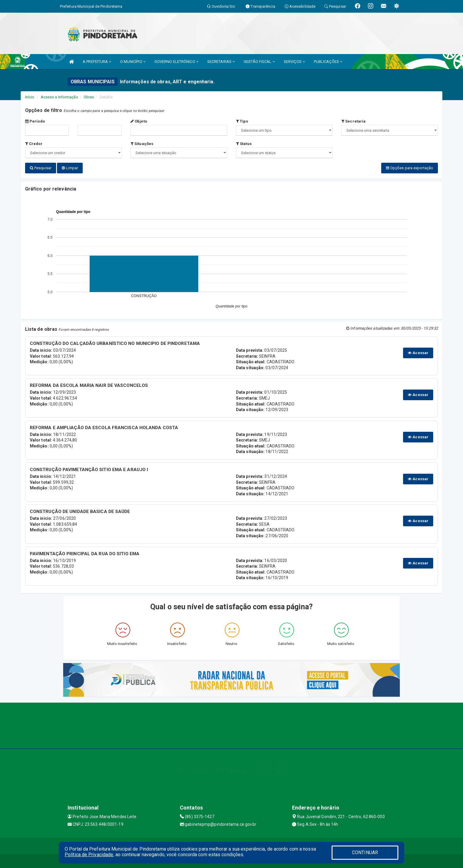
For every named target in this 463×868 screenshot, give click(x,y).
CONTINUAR (365, 852)
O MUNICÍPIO (133, 62)
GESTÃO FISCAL (259, 62)
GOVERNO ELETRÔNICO (176, 62)
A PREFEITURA (97, 62)
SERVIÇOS (294, 62)
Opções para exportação (410, 168)
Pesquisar (41, 168)
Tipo (242, 121)
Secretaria (353, 121)
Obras (89, 97)
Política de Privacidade (89, 855)
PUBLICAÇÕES (328, 62)
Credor (34, 144)
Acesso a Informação (59, 97)
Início (30, 97)
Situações (142, 144)
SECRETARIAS (221, 62)
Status (244, 144)
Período (35, 121)
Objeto (139, 121)
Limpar (70, 168)
